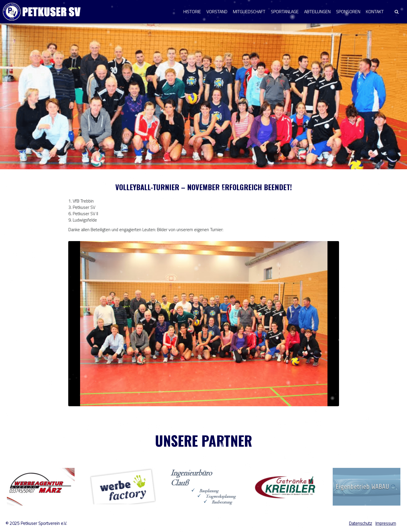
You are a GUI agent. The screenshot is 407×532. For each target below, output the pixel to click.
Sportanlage (285, 12)
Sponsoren (348, 12)
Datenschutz (360, 523)
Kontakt (375, 12)
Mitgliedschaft (249, 12)
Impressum (386, 523)
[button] (397, 12)
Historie (192, 12)
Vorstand (217, 12)
